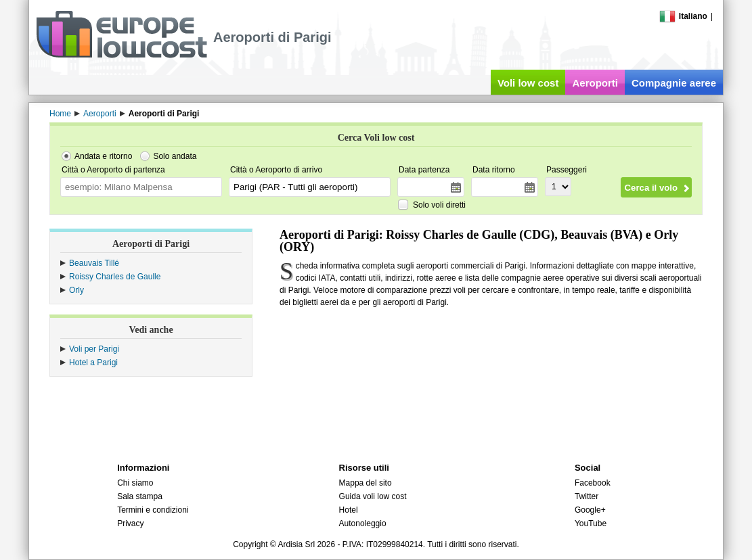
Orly (76, 290)
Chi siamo (135, 483)
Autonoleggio (363, 523)
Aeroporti (595, 83)
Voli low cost (528, 83)
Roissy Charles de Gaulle (115, 277)
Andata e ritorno (103, 156)
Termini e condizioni (153, 510)
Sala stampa (140, 496)
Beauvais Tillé (94, 263)
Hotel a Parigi (93, 363)
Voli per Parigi (94, 349)
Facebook (593, 483)
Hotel (349, 510)
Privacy (130, 523)
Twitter (587, 496)
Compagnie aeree (674, 83)
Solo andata (175, 156)
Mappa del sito (366, 483)
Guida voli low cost (373, 496)
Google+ (590, 510)
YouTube (591, 523)
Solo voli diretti (439, 205)
